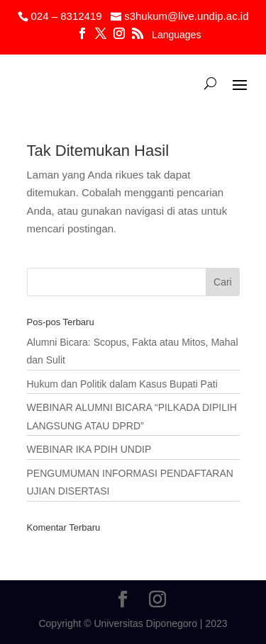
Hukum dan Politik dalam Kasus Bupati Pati (122, 384)
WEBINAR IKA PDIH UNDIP (89, 449)
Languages (176, 35)
